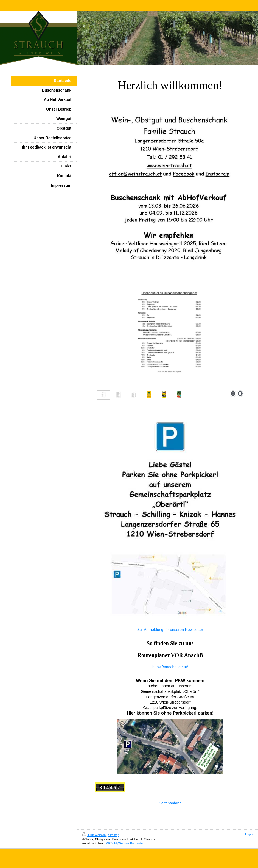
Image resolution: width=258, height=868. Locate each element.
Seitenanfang (170, 803)
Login (249, 834)
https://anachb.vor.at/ (170, 667)
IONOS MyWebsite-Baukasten (124, 843)
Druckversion (94, 835)
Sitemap (114, 835)
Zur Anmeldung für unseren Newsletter (170, 630)
